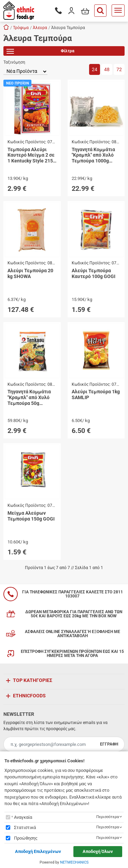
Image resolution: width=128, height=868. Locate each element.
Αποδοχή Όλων (98, 851)
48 (107, 69)
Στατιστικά (25, 827)
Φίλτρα (40, 52)
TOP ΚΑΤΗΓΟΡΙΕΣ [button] (33, 680)
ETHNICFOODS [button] (29, 696)
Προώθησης (26, 838)
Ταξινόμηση (14, 62)
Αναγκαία (23, 817)
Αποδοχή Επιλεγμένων (38, 851)
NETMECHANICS (74, 862)
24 (95, 69)
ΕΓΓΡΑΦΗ (109, 744)
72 (119, 69)
